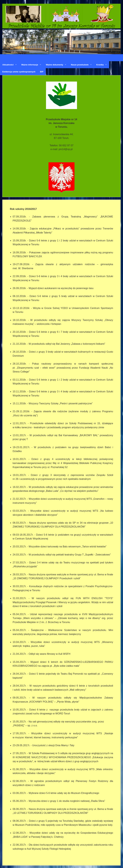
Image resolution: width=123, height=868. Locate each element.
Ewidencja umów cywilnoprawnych (19, 72)
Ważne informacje (30, 65)
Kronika (100, 65)
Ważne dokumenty (55, 65)
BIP (42, 72)
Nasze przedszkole (80, 65)
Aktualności (8, 65)
